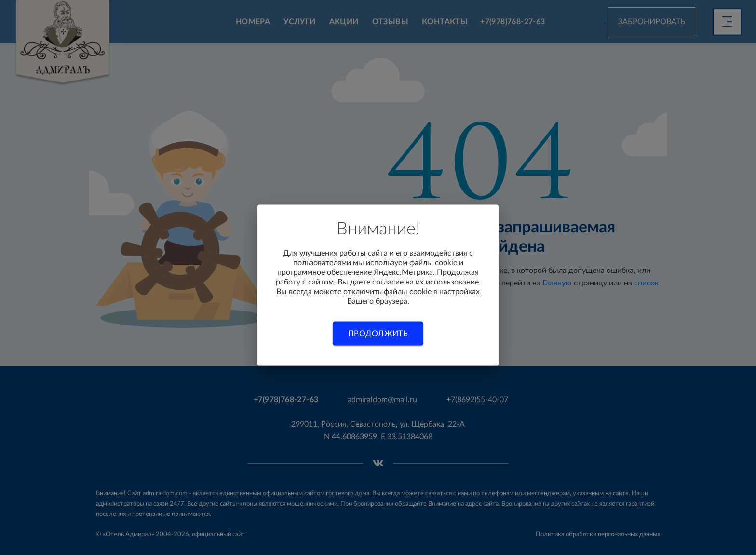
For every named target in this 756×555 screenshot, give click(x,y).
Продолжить (378, 333)
